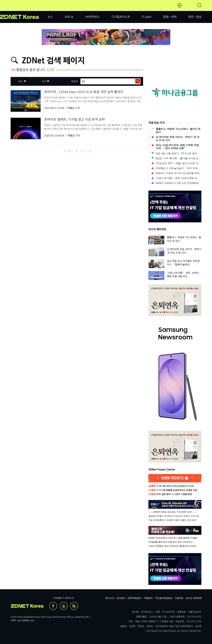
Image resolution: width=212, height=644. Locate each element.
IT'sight (147, 17)
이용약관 (179, 598)
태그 (21, 81)
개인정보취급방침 (164, 598)
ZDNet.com (29, 620)
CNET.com (16, 620)
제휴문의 (148, 598)
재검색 (74, 81)
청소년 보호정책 (194, 598)
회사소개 (110, 598)
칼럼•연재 (170, 17)
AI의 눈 (69, 17)
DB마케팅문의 (135, 598)
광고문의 (121, 598)
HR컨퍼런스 (93, 17)
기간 (44, 81)
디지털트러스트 (121, 17)
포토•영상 (195, 17)
